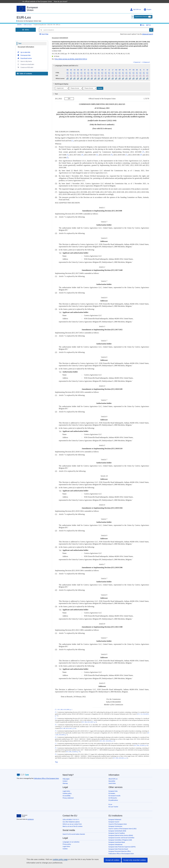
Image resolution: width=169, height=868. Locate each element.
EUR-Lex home (28, 25)
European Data (113, 791)
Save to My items (25, 61)
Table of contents (24, 74)
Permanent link (24, 55)
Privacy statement (68, 798)
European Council (114, 822)
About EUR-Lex (113, 779)
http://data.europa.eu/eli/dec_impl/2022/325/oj (71, 59)
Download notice (24, 58)
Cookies (65, 849)
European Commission (115, 826)
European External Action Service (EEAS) (121, 835)
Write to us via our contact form (72, 824)
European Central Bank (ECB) (117, 831)
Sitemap (65, 783)
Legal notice (66, 791)
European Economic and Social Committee (121, 838)
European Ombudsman (115, 845)
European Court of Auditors (117, 833)
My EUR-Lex (136, 10)
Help (142, 25)
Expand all (137, 62)
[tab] (101, 66)
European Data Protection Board (118, 849)
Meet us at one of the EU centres (73, 826)
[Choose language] (62, 88)
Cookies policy (67, 793)
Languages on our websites (71, 842)
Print (149, 25)
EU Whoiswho (113, 798)
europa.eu (31, 819)
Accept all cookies (112, 860)
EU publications (113, 800)
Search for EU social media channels (74, 834)
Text (20, 43)
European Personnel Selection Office (120, 851)
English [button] (147, 10)
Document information (26, 47)
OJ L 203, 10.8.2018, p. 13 (107, 741)
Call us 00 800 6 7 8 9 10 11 (71, 820)
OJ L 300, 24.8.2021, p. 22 (120, 758)
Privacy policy (67, 844)
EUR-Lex (24, 17)
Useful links (112, 783)
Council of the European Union (118, 824)
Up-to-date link (24, 52)
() (72, 141)
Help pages (66, 779)
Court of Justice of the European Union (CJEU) (122, 829)
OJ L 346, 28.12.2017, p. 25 (68, 728)
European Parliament (115, 820)
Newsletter (112, 781)
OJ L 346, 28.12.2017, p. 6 (89, 722)
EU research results (114, 796)
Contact (65, 781)
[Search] (151, 30)
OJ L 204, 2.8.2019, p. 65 (141, 745)
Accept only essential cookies (135, 860)
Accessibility (67, 796)
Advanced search (148, 34)
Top (56, 762)
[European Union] (22, 816)
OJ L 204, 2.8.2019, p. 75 (73, 752)
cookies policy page (57, 859)
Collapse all (146, 62)
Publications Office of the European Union (46, 778)
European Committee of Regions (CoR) (120, 840)
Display (100, 88)
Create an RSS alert (25, 67)
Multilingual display (60, 84)
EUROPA (19, 25)
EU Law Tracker (113, 807)
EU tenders (112, 793)
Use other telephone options (71, 822)
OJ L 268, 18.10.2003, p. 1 (65, 710)
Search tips (44, 34)
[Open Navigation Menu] (26, 30)
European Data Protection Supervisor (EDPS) (122, 847)
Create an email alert (26, 64)
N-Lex (110, 804)
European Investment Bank (117, 842)
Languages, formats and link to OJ (65, 66)
